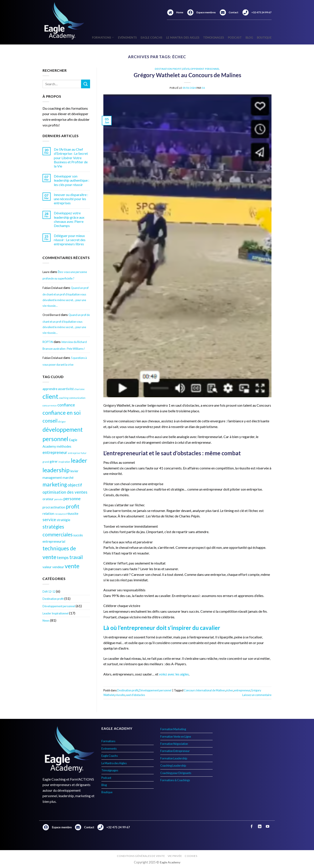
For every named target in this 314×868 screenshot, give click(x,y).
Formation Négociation (174, 744)
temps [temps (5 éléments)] (63, 557)
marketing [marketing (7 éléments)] (55, 484)
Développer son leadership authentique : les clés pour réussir (72, 180)
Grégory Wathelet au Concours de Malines (187, 75)
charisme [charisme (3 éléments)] (79, 389)
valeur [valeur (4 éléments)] (47, 567)
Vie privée (175, 856)
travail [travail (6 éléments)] (76, 557)
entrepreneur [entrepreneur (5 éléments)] (55, 452)
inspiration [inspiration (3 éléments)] (64, 462)
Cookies (191, 856)
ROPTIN (48, 342)
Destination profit (53, 599)
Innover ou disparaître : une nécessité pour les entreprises (71, 199)
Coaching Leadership (173, 766)
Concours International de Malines (205, 690)
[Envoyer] (85, 84)
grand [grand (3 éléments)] (46, 462)
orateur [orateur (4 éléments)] (48, 499)
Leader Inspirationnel (55, 613)
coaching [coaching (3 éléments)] (64, 398)
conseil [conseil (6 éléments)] (50, 421)
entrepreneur (242, 690)
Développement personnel (59, 606)
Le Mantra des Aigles (183, 38)
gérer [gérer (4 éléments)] (54, 461)
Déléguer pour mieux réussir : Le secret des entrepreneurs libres (70, 240)
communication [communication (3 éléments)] (77, 398)
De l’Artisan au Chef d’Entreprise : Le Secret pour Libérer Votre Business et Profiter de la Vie (71, 158)
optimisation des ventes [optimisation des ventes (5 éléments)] (65, 492)
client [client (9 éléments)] (50, 396)
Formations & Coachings (175, 780)
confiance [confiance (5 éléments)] (66, 405)
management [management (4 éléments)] (52, 477)
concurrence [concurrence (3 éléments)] (50, 405)
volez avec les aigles (174, 674)
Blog (249, 38)
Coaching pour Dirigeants (176, 773)
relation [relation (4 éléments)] (48, 513)
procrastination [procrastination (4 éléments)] (54, 507)
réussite (120, 695)
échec (230, 690)
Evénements (127, 38)
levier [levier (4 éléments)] (74, 471)
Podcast (235, 38)
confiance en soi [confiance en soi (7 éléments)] (62, 413)
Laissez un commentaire (257, 695)
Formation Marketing (173, 729)
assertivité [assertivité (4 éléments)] (66, 389)
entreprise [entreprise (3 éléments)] (74, 453)
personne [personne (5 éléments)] (72, 499)
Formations (103, 37)
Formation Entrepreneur (175, 751)
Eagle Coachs (151, 38)
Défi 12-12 (49, 592)
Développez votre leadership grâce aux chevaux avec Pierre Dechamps (69, 219)
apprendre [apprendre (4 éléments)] (50, 389)
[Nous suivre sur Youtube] (267, 826)
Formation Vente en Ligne (176, 737)
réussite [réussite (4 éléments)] (72, 513)
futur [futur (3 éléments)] (84, 453)
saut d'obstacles (135, 695)
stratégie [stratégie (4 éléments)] (63, 520)
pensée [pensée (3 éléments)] (59, 499)
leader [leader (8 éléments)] (79, 460)
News (46, 621)
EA (203, 88)
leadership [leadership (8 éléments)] (56, 470)
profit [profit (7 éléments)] (73, 506)
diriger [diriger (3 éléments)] (62, 422)
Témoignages (214, 38)
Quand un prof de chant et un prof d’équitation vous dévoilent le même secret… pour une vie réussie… (66, 297)
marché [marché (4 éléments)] (68, 477)
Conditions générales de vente (141, 856)
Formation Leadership (174, 758)
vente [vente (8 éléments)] (72, 566)
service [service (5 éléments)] (49, 519)
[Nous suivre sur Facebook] (252, 826)
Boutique (264, 38)
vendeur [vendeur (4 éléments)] (58, 567)
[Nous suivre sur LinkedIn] (260, 826)
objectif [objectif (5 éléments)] (75, 485)
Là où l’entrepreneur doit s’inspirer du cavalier (162, 628)
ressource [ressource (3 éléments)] (60, 514)
